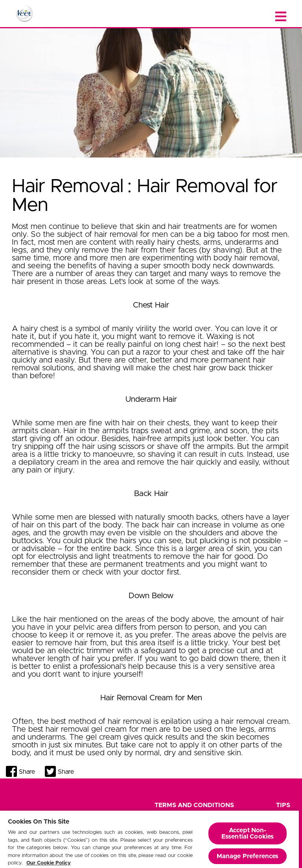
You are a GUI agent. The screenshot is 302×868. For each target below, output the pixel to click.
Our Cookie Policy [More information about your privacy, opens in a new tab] (49, 863)
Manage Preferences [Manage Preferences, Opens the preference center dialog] (248, 856)
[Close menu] (281, 17)
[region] (149, 839)
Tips (283, 805)
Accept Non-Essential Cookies (248, 833)
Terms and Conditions (194, 805)
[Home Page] (24, 13)
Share (27, 772)
